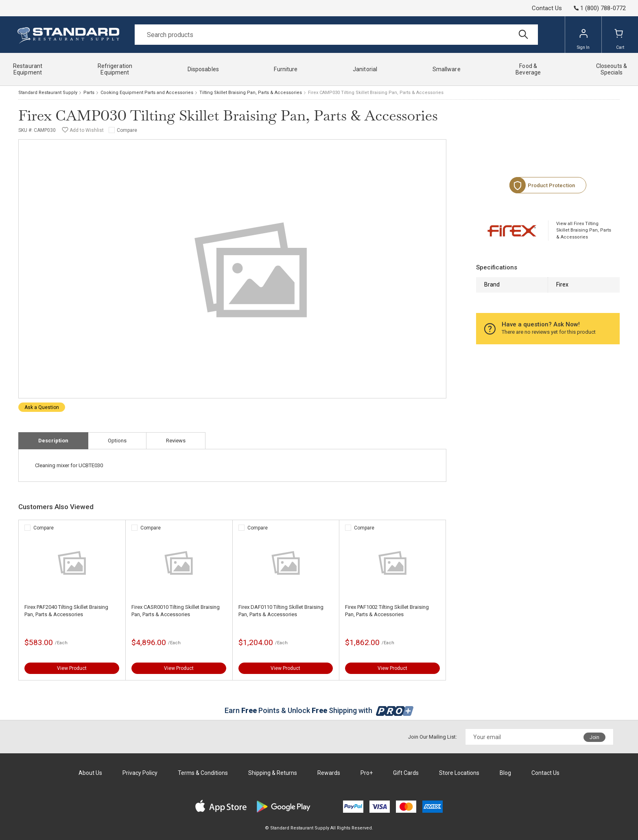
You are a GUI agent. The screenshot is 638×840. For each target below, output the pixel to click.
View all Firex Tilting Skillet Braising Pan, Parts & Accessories (584, 230)
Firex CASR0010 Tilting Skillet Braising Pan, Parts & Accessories (176, 611)
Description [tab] (53, 441)
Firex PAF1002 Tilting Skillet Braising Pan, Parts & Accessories (387, 611)
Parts (89, 93)
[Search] (336, 35)
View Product (72, 668)
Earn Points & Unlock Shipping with (319, 710)
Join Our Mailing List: (433, 737)
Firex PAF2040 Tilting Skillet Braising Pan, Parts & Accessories (66, 611)
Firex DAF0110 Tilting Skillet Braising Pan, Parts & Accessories (281, 611)
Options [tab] (117, 441)
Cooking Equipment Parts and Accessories (147, 93)
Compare (127, 130)
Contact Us (547, 8)
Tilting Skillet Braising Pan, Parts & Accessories (251, 93)
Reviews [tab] (176, 441)
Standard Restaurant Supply (48, 93)
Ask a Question (42, 407)
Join (594, 737)
